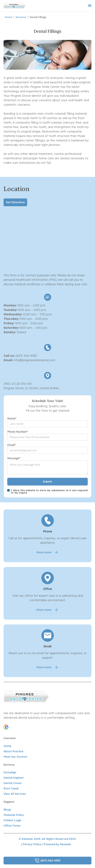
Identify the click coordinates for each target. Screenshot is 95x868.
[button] (6, 727)
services (21, 17)
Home (8, 17)
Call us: (9, 356)
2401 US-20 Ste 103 (18, 384)
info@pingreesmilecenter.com (35, 360)
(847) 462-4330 (26, 356)
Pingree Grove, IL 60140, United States (31, 388)
